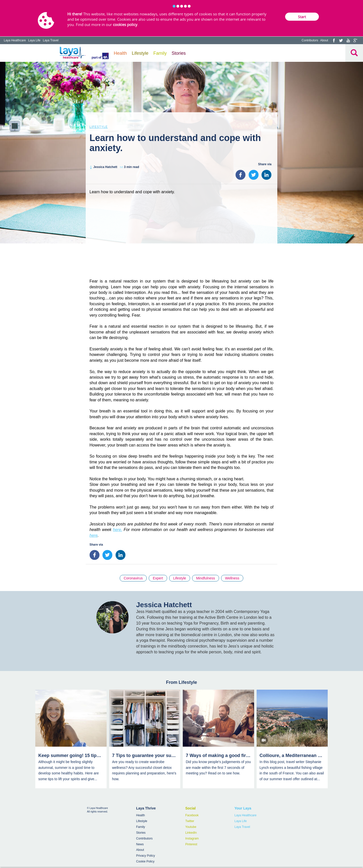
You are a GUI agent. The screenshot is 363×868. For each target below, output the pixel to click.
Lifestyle (140, 53)
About (324, 40)
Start (302, 17)
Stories (179, 53)
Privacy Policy (146, 856)
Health (120, 53)
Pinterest (191, 844)
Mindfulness (206, 578)
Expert (158, 578)
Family (160, 53)
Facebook (192, 815)
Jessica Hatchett (105, 167)
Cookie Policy (145, 861)
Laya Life (34, 40)
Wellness (232, 578)
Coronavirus (133, 578)
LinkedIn (191, 833)
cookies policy (125, 24)
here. (117, 530)
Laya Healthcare (15, 40)
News (140, 844)
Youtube (191, 827)
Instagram (192, 838)
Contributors (310, 40)
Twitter (190, 821)
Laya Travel (51, 40)
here (94, 535)
